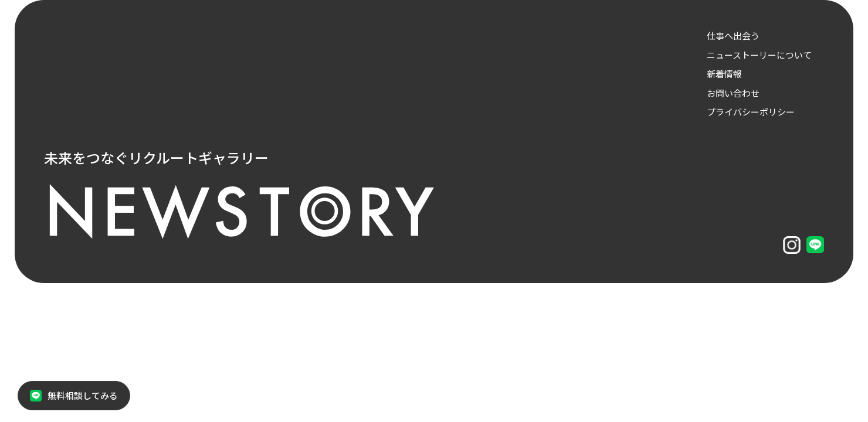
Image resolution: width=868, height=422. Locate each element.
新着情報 (724, 74)
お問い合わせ (733, 93)
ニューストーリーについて (759, 55)
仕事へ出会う (733, 35)
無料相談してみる (74, 395)
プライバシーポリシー (751, 112)
